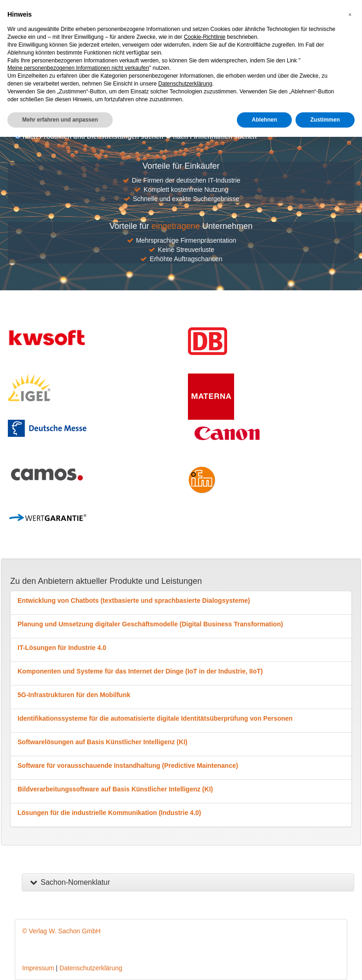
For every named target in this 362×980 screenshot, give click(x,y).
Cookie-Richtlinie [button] (205, 37)
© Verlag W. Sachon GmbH (61, 931)
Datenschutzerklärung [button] (185, 84)
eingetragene (176, 226)
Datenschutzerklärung (91, 968)
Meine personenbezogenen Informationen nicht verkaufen (78, 68)
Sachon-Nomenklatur (69, 882)
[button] (350, 15)
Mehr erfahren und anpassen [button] (60, 120)
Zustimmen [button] (325, 120)
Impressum (38, 968)
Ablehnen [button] (264, 120)
